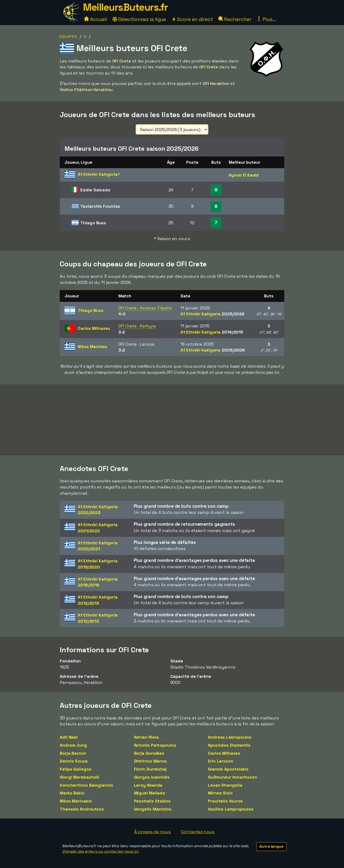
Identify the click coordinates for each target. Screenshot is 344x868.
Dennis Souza (74, 761)
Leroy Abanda (148, 785)
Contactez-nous (198, 832)
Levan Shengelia (225, 785)
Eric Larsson (221, 761)
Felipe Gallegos (76, 769)
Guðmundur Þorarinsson (232, 777)
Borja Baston (73, 753)
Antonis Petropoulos (155, 745)
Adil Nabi (69, 737)
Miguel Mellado (150, 793)
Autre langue (271, 846)
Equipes (69, 37)
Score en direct (192, 19)
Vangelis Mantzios (153, 809)
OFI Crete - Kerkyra (137, 326)
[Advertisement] (172, 420)
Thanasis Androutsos (82, 809)
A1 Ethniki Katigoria (212, 314)
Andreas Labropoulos (230, 737)
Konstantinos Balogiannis (86, 785)
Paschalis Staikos (152, 801)
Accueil (95, 19)
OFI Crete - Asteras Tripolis (145, 308)
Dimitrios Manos (150, 761)
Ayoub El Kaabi (244, 175)
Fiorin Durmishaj (150, 769)
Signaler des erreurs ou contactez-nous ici (100, 851)
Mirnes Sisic (220, 793)
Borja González (149, 753)
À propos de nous (152, 832)
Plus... (266, 19)
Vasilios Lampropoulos (231, 809)
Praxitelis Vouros (225, 801)
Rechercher (235, 19)
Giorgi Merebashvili (80, 777)
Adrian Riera (146, 737)
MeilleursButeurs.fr (125, 7)
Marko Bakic (72, 793)
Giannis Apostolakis (228, 769)
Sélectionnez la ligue (139, 19)
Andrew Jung (73, 745)
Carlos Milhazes (224, 753)
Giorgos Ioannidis (152, 777)
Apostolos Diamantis (229, 745)
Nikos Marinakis (76, 801)
